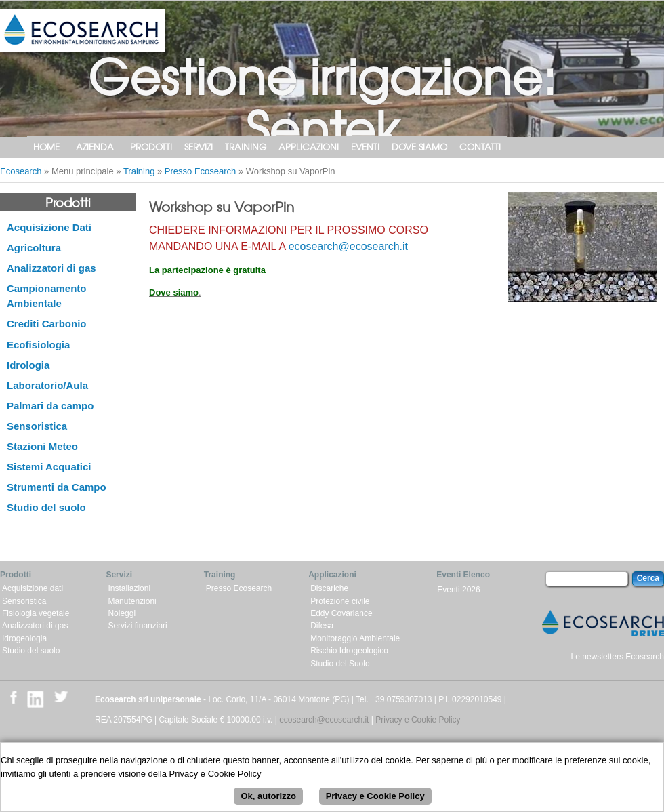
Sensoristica (37, 426)
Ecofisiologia (38, 345)
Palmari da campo (50, 406)
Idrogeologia (24, 638)
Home (46, 147)
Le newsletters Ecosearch (618, 657)
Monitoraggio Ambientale (355, 638)
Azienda (95, 147)
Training (246, 147)
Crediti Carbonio (47, 324)
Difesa (322, 626)
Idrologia (28, 365)
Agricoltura (34, 248)
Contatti (480, 147)
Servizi (199, 147)
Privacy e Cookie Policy (418, 720)
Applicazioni (309, 147)
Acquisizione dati (33, 588)
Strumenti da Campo (57, 487)
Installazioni (129, 588)
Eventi (365, 147)
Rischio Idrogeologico (349, 651)
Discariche (329, 588)
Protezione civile (340, 601)
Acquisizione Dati (49, 227)
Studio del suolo (46, 507)
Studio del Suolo (340, 664)
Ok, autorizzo (268, 800)
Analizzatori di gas (51, 268)
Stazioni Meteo (42, 446)
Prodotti (151, 147)
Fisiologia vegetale (36, 613)
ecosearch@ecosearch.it (348, 246)
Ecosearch (21, 171)
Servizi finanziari (137, 626)
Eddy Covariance (341, 613)
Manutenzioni (132, 601)
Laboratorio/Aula (47, 385)
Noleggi (122, 613)
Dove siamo (419, 147)
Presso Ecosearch (201, 171)
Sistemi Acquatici (49, 467)
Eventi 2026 (458, 590)
